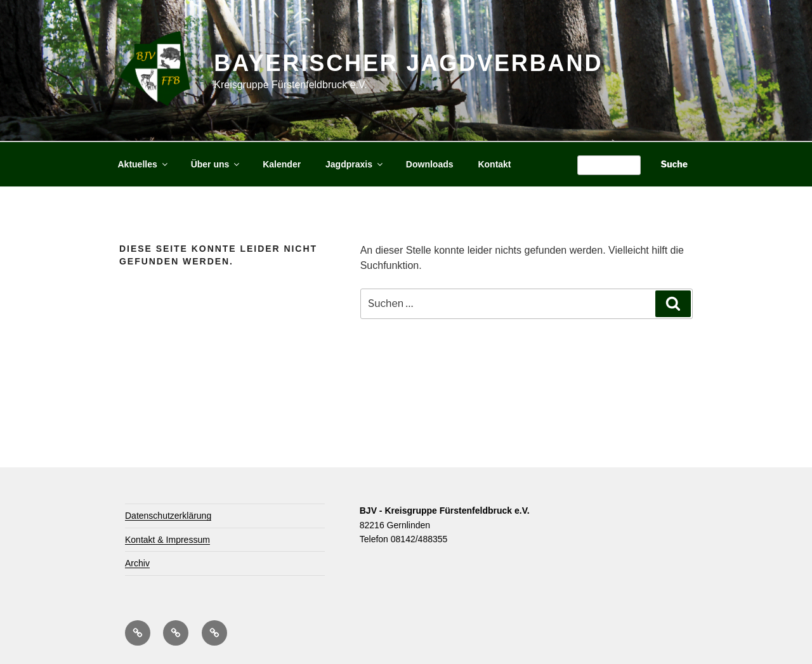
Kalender (282, 164)
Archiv (137, 563)
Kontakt (494, 164)
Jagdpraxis (355, 164)
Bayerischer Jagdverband (408, 63)
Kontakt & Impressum (167, 540)
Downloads (430, 164)
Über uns (216, 164)
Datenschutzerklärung (168, 516)
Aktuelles (144, 164)
